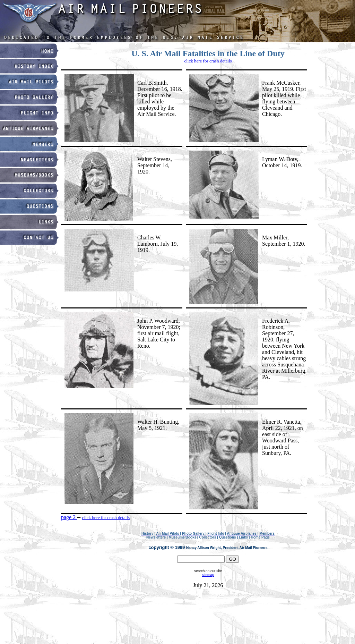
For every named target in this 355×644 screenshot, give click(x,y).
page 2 (69, 517)
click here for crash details (208, 61)
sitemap (208, 575)
